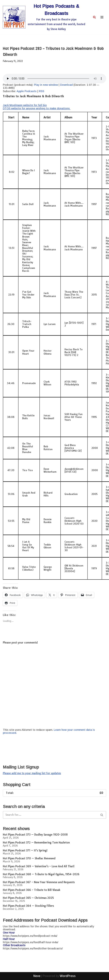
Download (66, 85)
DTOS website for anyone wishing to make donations (37, 108)
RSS (41, 91)
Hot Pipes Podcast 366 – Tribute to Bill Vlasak (32, 890)
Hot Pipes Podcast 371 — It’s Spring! (25, 850)
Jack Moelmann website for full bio (25, 105)
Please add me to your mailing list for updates (32, 773)
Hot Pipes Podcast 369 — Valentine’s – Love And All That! (39, 866)
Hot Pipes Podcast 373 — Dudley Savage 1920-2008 (35, 835)
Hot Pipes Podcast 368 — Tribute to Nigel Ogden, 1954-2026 (41, 874)
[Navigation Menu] (102, 17)
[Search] (94, 17)
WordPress (68, 976)
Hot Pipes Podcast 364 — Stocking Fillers (28, 906)
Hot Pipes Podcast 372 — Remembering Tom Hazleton (36, 843)
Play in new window (46, 85)
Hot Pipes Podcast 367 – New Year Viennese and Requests (39, 882)
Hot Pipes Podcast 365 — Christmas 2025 (28, 898)
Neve (37, 976)
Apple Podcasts (27, 91)
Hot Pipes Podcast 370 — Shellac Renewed (29, 858)
